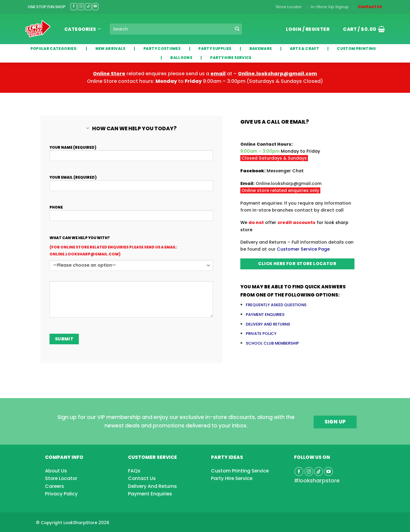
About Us (56, 471)
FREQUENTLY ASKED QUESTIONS (276, 305)
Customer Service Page (303, 249)
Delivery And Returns (152, 486)
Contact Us (370, 7)
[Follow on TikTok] (88, 6)
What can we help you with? (80, 238)
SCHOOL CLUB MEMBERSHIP (272, 343)
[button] (362, 29)
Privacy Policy (61, 494)
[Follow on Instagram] (81, 6)
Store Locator (289, 7)
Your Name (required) (131, 158)
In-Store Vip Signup (330, 7)
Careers (54, 486)
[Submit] (237, 29)
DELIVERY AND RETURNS (268, 324)
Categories (83, 29)
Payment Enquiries (150, 494)
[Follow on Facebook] (74, 6)
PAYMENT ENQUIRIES (265, 315)
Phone (131, 218)
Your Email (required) (131, 188)
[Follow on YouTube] (95, 6)
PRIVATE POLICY (261, 334)
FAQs (134, 471)
